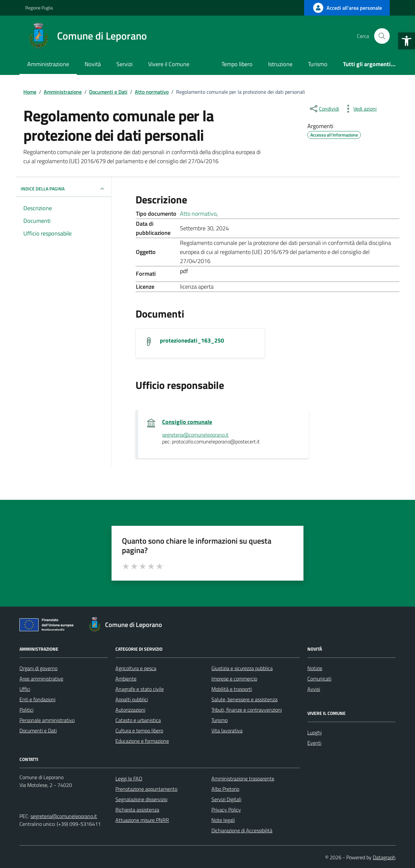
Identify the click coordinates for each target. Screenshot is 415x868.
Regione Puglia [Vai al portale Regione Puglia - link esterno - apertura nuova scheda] (39, 8)
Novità (93, 64)
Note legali (223, 820)
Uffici (25, 689)
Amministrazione (48, 64)
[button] (407, 41)
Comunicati (319, 679)
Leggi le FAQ (129, 778)
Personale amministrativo (47, 720)
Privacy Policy (226, 810)
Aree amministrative (41, 679)
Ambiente (126, 679)
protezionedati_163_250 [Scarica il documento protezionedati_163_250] (192, 341)
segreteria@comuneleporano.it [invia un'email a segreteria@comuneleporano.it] (195, 435)
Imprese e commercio (234, 679)
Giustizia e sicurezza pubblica (242, 668)
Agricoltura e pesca (136, 668)
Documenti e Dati (38, 730)
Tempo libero (237, 64)
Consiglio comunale (187, 422)
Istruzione (280, 64)
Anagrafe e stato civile (140, 689)
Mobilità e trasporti (232, 689)
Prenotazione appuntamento (146, 789)
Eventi (314, 743)
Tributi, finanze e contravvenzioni (247, 710)
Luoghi (314, 732)
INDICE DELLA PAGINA (63, 189)
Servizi (124, 64)
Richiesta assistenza (137, 810)
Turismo (318, 64)
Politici (26, 710)
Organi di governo (38, 668)
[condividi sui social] (324, 109)
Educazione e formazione (142, 741)
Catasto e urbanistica (138, 720)
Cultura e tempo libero (139, 730)
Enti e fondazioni (37, 699)
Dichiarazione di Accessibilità (242, 830)
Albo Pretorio (225, 789)
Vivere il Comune (169, 64)
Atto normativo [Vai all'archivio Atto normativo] (198, 214)
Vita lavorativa (227, 730)
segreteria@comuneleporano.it (64, 816)
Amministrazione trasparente (243, 778)
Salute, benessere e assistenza (244, 699)
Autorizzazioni (130, 710)
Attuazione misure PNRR (142, 820)
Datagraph (384, 857)
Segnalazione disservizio (141, 799)
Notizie (315, 668)
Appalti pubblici (132, 699)
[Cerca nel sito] (382, 36)
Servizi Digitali (226, 799)
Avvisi (314, 689)
